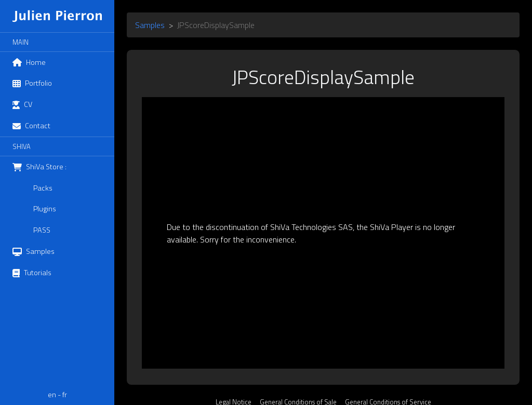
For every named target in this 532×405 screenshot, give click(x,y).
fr (65, 395)
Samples (150, 25)
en (52, 395)
